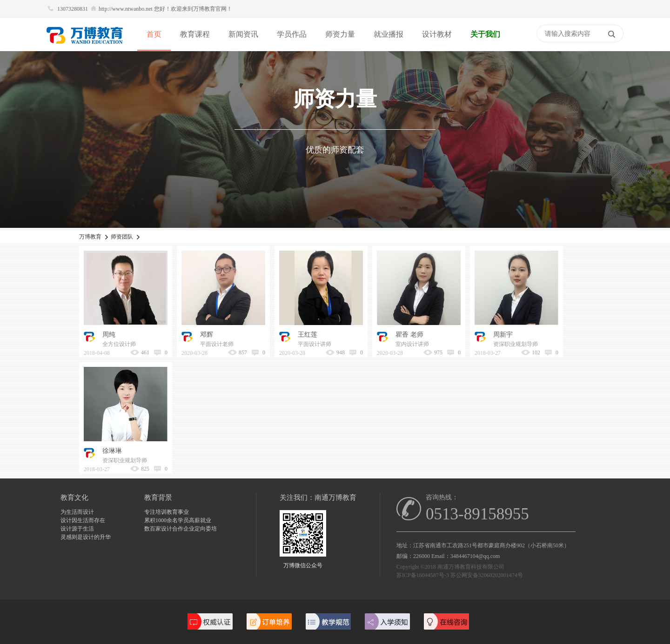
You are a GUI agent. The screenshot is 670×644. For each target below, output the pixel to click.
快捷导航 (532, 34)
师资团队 (122, 237)
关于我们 (485, 34)
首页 (154, 34)
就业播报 (389, 34)
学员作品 (292, 34)
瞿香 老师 (409, 335)
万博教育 (90, 237)
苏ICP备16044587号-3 (423, 575)
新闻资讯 (243, 34)
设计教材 (437, 34)
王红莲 (308, 335)
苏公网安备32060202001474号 (487, 575)
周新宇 (503, 335)
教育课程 (195, 34)
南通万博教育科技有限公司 (471, 567)
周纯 (109, 335)
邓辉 (207, 335)
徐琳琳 (112, 451)
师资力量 (340, 34)
